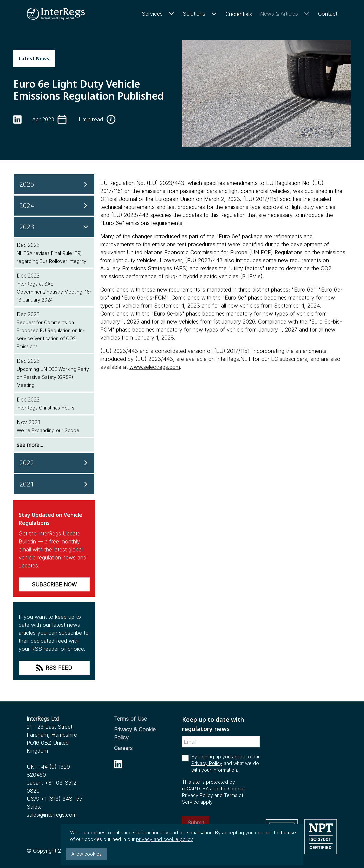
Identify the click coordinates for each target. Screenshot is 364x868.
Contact (328, 14)
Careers (123, 748)
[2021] (54, 484)
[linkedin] (17, 119)
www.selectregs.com (155, 367)
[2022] (54, 463)
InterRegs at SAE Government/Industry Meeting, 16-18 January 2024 (54, 292)
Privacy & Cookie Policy (135, 733)
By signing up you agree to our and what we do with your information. (225, 763)
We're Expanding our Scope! (48, 430)
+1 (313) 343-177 (62, 799)
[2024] (54, 206)
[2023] (54, 227)
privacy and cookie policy (164, 839)
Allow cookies (86, 854)
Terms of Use (130, 719)
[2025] (54, 184)
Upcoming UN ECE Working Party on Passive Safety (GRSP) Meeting (53, 377)
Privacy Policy (207, 763)
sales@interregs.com (52, 815)
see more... (30, 445)
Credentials (239, 14)
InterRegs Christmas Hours (45, 408)
